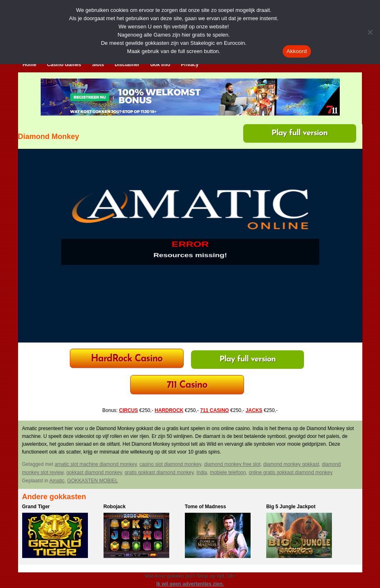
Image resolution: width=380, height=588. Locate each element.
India (202, 472)
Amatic (57, 481)
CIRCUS (129, 410)
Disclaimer (127, 65)
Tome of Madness (205, 507)
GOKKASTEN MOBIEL (93, 481)
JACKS (254, 410)
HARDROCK (169, 410)
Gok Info (160, 65)
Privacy (190, 65)
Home (29, 65)
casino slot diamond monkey (170, 464)
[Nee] (370, 32)
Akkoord (297, 51)
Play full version (300, 133)
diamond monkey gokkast (291, 464)
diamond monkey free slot (232, 464)
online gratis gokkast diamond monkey (290, 472)
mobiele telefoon (228, 472)
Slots (98, 65)
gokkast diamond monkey (94, 472)
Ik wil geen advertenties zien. (190, 584)
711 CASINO (214, 410)
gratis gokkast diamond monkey (159, 472)
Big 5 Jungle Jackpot (291, 507)
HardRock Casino (127, 359)
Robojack (115, 507)
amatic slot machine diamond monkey (96, 464)
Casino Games (64, 65)
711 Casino (187, 385)
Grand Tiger (36, 507)
